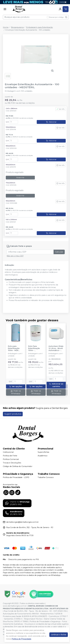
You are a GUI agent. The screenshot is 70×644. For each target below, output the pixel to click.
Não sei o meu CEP (15, 256)
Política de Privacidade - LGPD (16, 477)
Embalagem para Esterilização (40, 27)
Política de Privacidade (21, 639)
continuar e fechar (59, 635)
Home (6, 27)
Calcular (59, 252)
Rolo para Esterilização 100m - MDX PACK (14, 348)
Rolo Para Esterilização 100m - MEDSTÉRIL (34, 348)
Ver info (61, 109)
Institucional (8, 452)
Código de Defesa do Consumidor (18, 466)
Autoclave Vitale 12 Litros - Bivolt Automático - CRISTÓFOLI (56, 348)
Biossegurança (17, 27)
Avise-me (20, 178)
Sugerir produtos (13, 414)
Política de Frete (10, 456)
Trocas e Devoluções (12, 463)
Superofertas (43, 452)
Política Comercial (11, 459)
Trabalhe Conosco (46, 477)
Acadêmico (43, 456)
